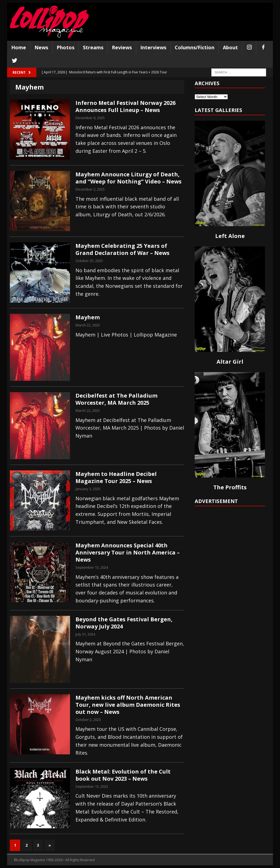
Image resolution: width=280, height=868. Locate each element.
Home (19, 47)
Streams (93, 47)
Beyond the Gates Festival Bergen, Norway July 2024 (124, 623)
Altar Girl (230, 362)
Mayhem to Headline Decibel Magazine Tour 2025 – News (116, 477)
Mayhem (88, 317)
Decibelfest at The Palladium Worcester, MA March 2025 (116, 399)
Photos (65, 47)
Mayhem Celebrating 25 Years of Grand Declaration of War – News (122, 249)
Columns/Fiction (195, 47)
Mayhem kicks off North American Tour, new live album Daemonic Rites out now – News (128, 705)
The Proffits (230, 487)
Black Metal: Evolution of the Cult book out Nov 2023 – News (123, 775)
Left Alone (230, 236)
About (230, 47)
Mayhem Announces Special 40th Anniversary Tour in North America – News (128, 552)
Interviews (153, 47)
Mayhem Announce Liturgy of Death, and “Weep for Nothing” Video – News (129, 178)
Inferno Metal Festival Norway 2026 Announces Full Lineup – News (126, 106)
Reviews (122, 47)
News (41, 47)
